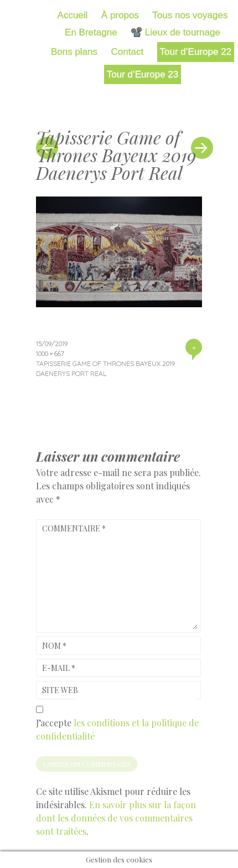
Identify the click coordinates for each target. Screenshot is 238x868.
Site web (60, 690)
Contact (128, 52)
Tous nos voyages (190, 15)
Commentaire (74, 528)
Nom (54, 646)
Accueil (73, 15)
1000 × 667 (50, 353)
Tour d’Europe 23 (143, 74)
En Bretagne (91, 32)
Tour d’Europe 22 (196, 52)
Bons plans (74, 52)
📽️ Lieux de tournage (175, 32)
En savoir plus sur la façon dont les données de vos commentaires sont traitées (116, 818)
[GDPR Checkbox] (40, 709)
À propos (120, 15)
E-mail (59, 668)
